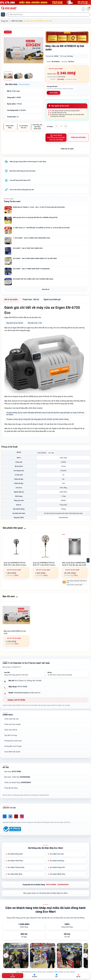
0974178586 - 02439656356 (57, 885)
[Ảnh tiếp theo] (85, 955)
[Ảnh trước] (6, 955)
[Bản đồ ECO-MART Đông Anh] (79, 976)
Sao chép (51, 453)
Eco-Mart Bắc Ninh (15, 874)
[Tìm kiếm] (8, 14)
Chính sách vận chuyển (13, 724)
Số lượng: (50, 127)
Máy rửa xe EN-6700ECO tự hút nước (15, 632)
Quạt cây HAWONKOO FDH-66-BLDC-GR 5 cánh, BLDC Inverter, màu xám (15, 564)
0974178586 (54, 93)
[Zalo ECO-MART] (57, 976)
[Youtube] (16, 816)
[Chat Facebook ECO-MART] (35, 976)
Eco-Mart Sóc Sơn (57, 854)
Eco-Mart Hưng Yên (57, 867)
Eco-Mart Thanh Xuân (16, 867)
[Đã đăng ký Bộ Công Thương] (12, 829)
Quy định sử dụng (11, 735)
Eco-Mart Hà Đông (57, 861)
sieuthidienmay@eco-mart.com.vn (27, 693)
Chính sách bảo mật (11, 719)
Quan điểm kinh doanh (12, 752)
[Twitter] (10, 816)
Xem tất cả (45, 289)
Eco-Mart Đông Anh (15, 854)
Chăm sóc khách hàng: (18, 782)
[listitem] (16, 955)
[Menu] (3, 14)
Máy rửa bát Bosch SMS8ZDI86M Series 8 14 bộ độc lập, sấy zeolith (74, 564)
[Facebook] (5, 816)
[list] (46, 955)
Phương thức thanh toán (13, 741)
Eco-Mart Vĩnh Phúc (15, 861)
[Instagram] (22, 816)
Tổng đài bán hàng (11, 788)
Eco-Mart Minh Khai (58, 874)
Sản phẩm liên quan (13, 528)
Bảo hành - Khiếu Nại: (17, 777)
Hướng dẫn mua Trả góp (13, 746)
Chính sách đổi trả (11, 730)
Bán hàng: (13, 772)
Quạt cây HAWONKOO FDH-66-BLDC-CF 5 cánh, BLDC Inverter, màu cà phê (44, 564)
